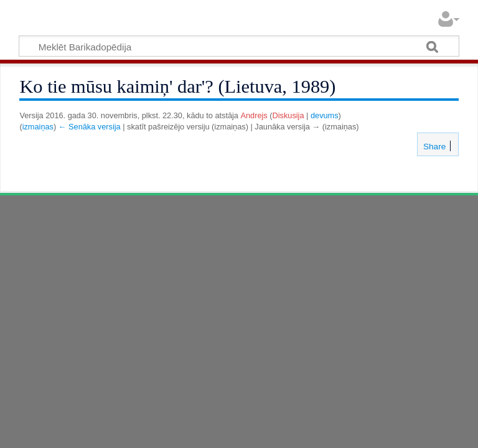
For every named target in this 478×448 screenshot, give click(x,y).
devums (325, 115)
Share (433, 147)
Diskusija (288, 115)
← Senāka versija (90, 127)
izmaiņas (38, 127)
